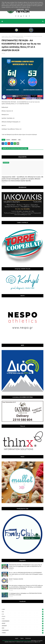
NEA (23, 612)
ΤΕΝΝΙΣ (23, 633)
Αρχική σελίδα (5, 36)
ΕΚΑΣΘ (8, 140)
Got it (27, 10)
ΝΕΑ (10, 36)
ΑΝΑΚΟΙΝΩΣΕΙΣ (23, 621)
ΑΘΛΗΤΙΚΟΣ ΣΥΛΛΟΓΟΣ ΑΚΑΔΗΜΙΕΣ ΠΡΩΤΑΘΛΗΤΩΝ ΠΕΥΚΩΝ (17, 641)
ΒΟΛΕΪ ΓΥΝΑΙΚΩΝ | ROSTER (16, 579)
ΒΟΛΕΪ (23, 623)
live (23, 614)
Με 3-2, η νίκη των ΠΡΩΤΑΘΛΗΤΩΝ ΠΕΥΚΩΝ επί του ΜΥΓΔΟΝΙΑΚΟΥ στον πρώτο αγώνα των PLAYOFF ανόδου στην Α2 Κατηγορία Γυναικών (26, 573)
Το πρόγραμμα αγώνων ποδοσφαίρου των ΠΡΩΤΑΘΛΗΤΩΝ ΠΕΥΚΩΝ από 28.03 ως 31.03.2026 (25, 594)
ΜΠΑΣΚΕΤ (14, 140)
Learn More (20, 10)
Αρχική (17, 638)
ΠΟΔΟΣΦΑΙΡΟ (23, 630)
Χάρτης (22, 638)
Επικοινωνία (28, 638)
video (23, 619)
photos (23, 616)
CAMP (23, 609)
